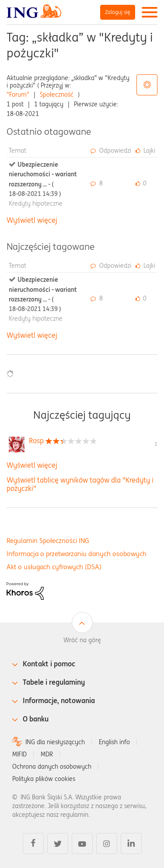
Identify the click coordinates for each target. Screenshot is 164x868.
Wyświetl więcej (32, 220)
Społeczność (57, 94)
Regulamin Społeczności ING (48, 541)
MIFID (19, 754)
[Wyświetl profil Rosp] (36, 441)
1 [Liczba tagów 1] (156, 444)
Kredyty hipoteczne (36, 203)
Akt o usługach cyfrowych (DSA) (54, 567)
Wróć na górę (82, 640)
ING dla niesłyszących (55, 742)
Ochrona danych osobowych (52, 766)
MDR (47, 754)
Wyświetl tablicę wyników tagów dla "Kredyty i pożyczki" (80, 484)
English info (114, 742)
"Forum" (18, 94)
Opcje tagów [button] (147, 85)
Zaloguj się (118, 12)
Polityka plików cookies (44, 779)
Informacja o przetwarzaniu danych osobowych (77, 554)
